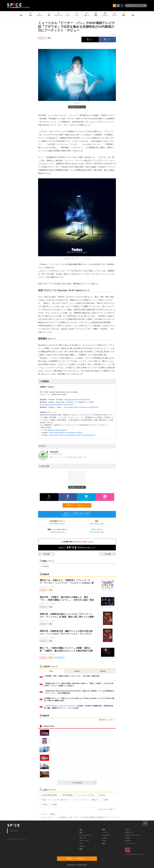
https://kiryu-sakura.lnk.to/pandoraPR (77, 400)
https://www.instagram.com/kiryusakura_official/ (66, 433)
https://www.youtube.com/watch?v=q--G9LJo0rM (57, 405)
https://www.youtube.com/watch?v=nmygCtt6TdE (81, 407)
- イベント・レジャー (85, 835)
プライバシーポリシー (132, 844)
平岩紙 (44, 804)
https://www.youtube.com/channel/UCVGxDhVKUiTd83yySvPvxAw (72, 435)
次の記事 (110, 554)
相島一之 (94, 800)
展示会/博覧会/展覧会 (49, 795)
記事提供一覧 (129, 832)
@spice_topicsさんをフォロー (18, 839)
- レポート (105, 838)
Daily (51, 671)
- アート (81, 844)
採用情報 (128, 838)
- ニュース (105, 832)
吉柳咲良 (45, 566)
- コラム (104, 841)
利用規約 (128, 841)
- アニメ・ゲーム (84, 841)
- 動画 (103, 830)
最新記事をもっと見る (107, 720)
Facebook (14, 831)
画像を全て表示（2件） (77, 107)
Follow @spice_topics (57, 524)
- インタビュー (106, 835)
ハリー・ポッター (80, 800)
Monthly (103, 671)
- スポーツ (82, 846)
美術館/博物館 (67, 795)
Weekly (77, 671)
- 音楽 (80, 830)
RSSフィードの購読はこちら (78, 505)
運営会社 (128, 830)
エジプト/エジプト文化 (85, 795)
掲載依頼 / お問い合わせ (132, 835)
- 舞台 (80, 832)
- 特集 (103, 844)
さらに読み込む (83, 783)
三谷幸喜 (101, 795)
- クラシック (82, 838)
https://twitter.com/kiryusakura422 (56, 430)
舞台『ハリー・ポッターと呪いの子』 (55, 800)
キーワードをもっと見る (106, 809)
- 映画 (80, 849)
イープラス (42, 814)
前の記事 (44, 554)
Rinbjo (54, 804)
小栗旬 (105, 800)
